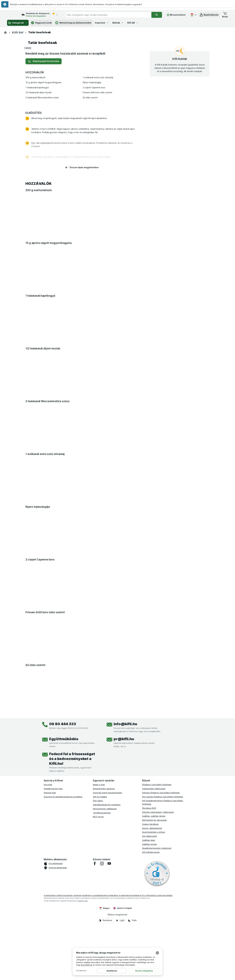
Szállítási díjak (149, 925)
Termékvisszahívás (102, 897)
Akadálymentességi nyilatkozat (157, 933)
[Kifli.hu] (5, 33)
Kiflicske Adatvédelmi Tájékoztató (158, 897)
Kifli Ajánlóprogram (151, 937)
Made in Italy (99, 869)
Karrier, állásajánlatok (152, 913)
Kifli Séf (133, 23)
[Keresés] (157, 15)
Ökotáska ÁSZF (149, 893)
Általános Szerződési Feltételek (157, 869)
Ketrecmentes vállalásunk (105, 893)
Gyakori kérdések (150, 909)
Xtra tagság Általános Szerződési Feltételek (163, 881)
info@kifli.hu (125, 809)
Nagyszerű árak (41, 23)
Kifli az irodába (100, 881)
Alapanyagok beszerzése (44, 146)
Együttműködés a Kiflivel (154, 917)
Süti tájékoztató (149, 921)
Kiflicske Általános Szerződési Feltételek (161, 877)
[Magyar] (193, 15)
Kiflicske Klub (50, 877)
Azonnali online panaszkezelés (107, 877)
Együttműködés (64, 824)
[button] (209, 15)
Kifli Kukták (180, 144)
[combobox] (111, 15)
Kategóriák (18, 23)
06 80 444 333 (63, 809)
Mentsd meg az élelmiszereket (73, 23)
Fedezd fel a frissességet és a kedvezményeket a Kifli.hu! (72, 843)
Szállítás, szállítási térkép (154, 901)
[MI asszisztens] (176, 15)
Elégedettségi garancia (104, 873)
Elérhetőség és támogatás (154, 905)
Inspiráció (102, 23)
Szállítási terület (149, 929)
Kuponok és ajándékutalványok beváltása (63, 881)
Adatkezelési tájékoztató (154, 873)
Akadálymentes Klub (53, 873)
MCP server (98, 901)
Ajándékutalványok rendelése (107, 889)
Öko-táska (98, 885)
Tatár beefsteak (42, 127)
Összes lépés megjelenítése (82, 252)
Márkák (118, 23)
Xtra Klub (48, 869)
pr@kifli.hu (124, 824)
